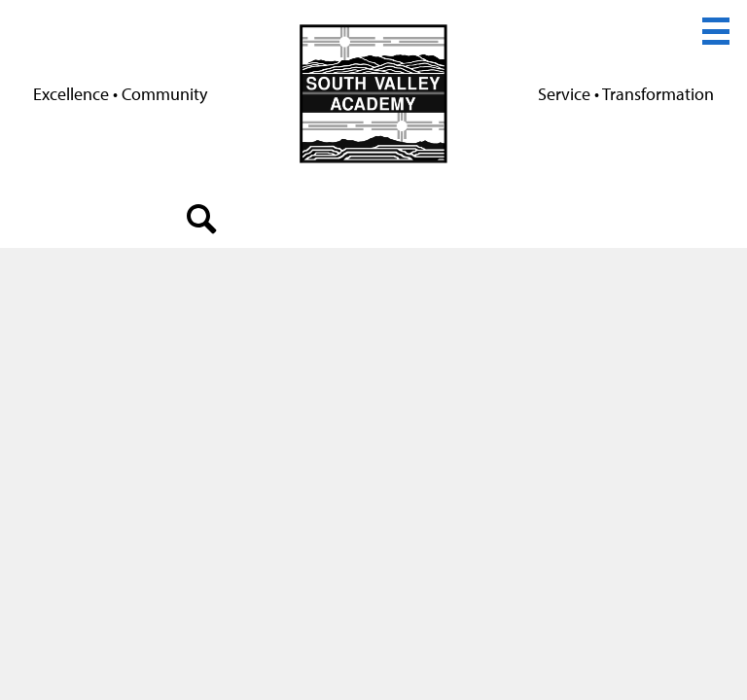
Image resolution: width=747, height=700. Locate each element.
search (202, 224)
